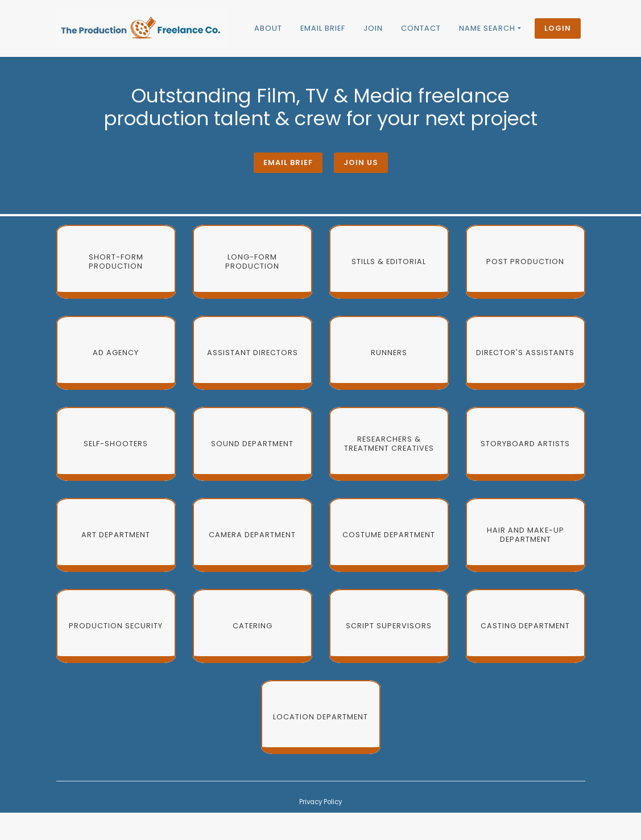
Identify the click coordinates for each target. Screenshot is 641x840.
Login (558, 28)
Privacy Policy (320, 802)
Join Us (361, 162)
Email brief (323, 28)
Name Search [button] (487, 28)
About (268, 28)
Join (373, 28)
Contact (421, 28)
